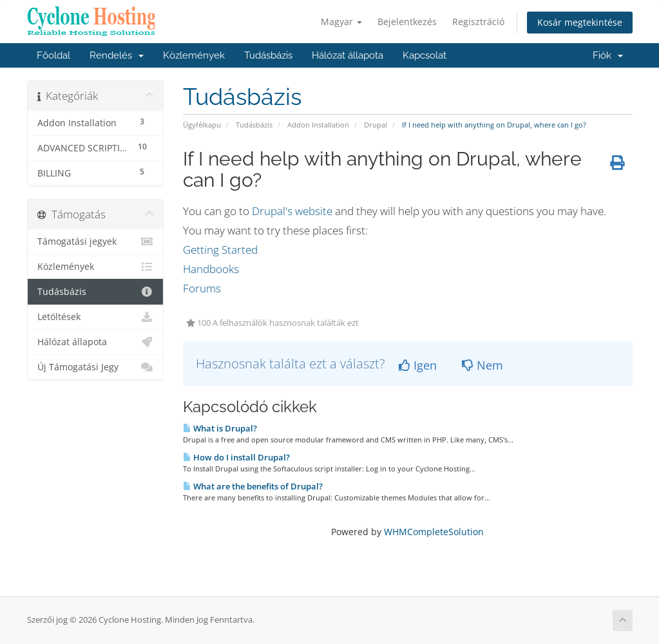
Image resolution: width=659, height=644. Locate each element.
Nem (482, 365)
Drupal (376, 125)
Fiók (608, 55)
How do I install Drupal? (236, 457)
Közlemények (194, 55)
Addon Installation (318, 125)
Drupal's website (292, 211)
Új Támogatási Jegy (96, 367)
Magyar (341, 22)
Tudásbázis (268, 55)
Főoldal (53, 55)
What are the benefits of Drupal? (253, 486)
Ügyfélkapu (202, 125)
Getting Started (220, 250)
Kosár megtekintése (580, 22)
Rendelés (117, 55)
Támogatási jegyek (96, 241)
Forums (202, 288)
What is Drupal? (220, 428)
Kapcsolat (425, 55)
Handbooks (211, 269)
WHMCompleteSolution (434, 532)
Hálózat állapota (348, 55)
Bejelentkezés (407, 22)
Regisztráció (478, 22)
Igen (418, 365)
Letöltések (96, 317)
